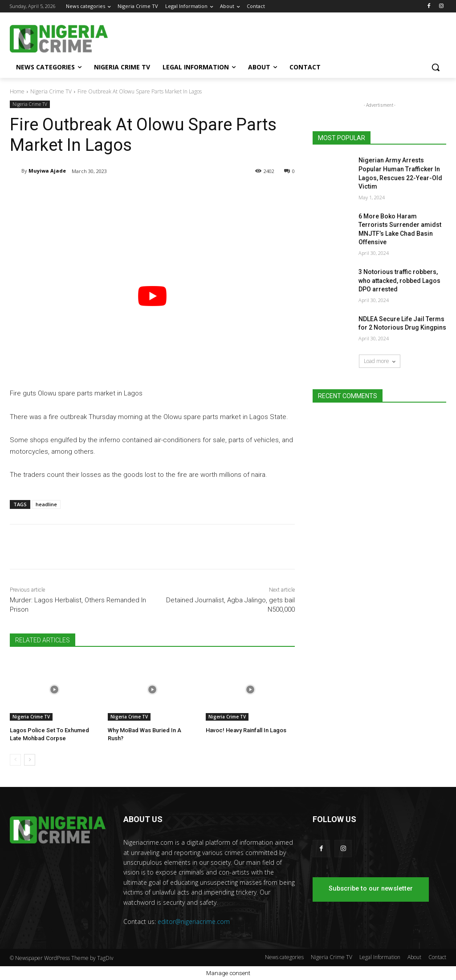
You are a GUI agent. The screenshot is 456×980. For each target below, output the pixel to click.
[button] (436, 67)
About (414, 957)
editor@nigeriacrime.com (194, 922)
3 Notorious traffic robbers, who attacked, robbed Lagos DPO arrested (399, 280)
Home (17, 91)
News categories (284, 957)
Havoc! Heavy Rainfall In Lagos (246, 730)
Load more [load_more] (380, 361)
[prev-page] (15, 760)
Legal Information (380, 957)
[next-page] (30, 760)
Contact (437, 957)
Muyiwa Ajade (47, 171)
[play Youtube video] (152, 296)
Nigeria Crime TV (51, 91)
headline (46, 504)
